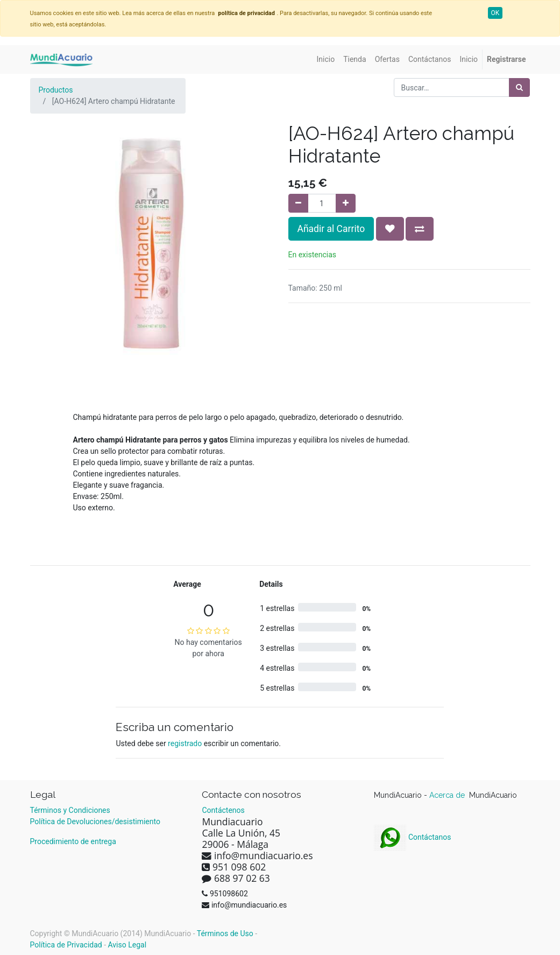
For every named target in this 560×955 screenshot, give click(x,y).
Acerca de (448, 795)
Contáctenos (223, 810)
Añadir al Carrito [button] (331, 229)
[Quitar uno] (298, 203)
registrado (185, 743)
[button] (390, 229)
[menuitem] (326, 59)
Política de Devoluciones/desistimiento (95, 821)
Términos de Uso (225, 933)
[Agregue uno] (346, 203)
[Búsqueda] (519, 87)
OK (495, 13)
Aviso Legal (127, 945)
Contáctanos (412, 837)
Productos (56, 90)
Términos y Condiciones (70, 810)
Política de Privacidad (66, 945)
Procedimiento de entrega (73, 841)
